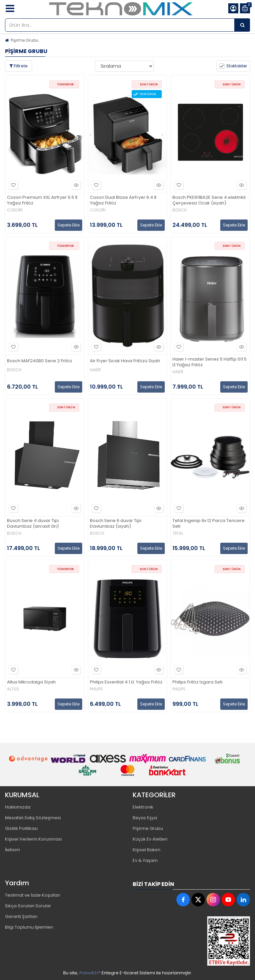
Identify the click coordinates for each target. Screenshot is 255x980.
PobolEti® (90, 973)
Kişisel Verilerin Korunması (33, 839)
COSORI (15, 210)
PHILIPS (96, 689)
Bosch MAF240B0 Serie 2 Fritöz (40, 361)
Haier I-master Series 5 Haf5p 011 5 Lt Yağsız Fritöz (210, 362)
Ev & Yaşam (145, 860)
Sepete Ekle (69, 225)
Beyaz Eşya (145, 818)
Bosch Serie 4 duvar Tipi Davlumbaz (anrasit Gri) (33, 524)
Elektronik (143, 807)
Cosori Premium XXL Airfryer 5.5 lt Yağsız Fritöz (42, 200)
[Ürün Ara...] (242, 25)
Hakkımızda (18, 807)
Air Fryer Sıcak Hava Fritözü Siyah (125, 361)
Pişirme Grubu (25, 40)
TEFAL (178, 533)
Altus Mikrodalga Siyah (31, 682)
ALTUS (13, 689)
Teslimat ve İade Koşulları (33, 895)
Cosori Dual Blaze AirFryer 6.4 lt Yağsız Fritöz (123, 200)
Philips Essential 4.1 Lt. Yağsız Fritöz (126, 682)
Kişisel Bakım (147, 850)
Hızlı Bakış (75, 185)
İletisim (13, 850)
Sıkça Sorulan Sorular (28, 906)
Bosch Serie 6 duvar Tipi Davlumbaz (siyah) (116, 524)
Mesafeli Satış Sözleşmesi (33, 818)
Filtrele (19, 66)
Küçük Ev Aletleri (150, 839)
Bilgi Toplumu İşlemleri (29, 927)
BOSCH (180, 210)
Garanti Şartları (21, 916)
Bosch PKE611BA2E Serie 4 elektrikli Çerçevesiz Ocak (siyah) (209, 200)
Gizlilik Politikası (21, 828)
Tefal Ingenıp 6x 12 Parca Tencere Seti (209, 524)
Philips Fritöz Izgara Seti (198, 682)
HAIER (95, 370)
